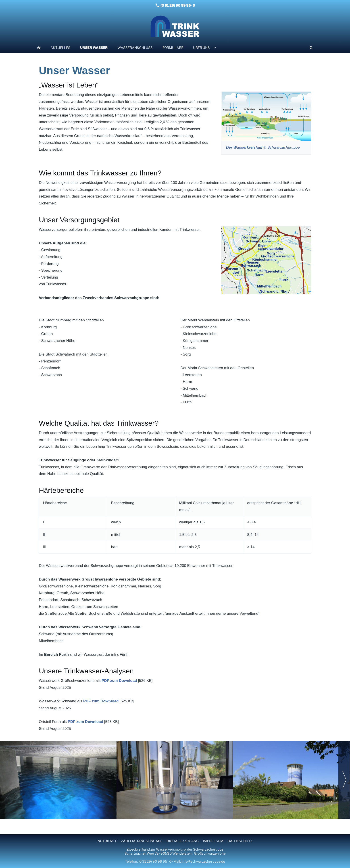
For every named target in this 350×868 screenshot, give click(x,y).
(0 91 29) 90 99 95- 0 (175, 5)
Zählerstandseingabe (142, 841)
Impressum (213, 841)
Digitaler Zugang (183, 841)
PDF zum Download (119, 681)
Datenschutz (240, 841)
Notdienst (107, 841)
